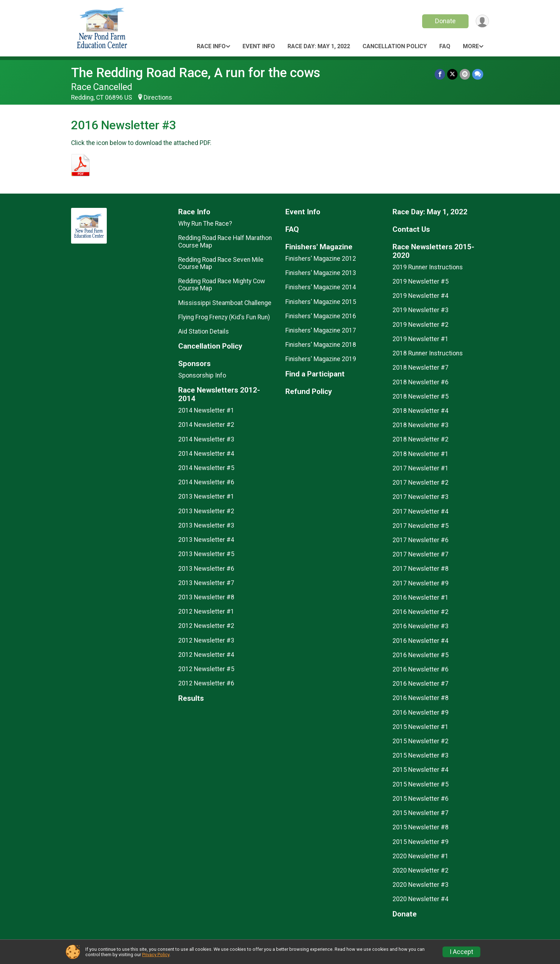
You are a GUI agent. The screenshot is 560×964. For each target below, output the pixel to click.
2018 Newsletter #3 (421, 425)
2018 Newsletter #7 (421, 368)
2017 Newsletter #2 (421, 483)
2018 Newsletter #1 (421, 454)
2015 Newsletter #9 (421, 842)
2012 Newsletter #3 (206, 640)
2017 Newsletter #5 (421, 526)
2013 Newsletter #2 (206, 511)
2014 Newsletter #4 (206, 454)
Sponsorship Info (202, 375)
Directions (158, 98)
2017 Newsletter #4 (421, 511)
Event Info (259, 46)
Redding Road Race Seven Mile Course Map (221, 263)
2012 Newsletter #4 (206, 655)
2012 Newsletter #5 (206, 669)
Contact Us (411, 229)
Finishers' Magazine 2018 (321, 345)
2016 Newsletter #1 (421, 598)
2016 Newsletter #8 (421, 698)
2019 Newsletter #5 (421, 281)
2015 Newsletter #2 (421, 741)
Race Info (211, 46)
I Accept (461, 952)
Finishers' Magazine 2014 (321, 287)
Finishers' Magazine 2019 (321, 359)
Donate (445, 21)
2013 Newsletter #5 (206, 554)
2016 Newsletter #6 (421, 669)
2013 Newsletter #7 (206, 583)
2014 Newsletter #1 (206, 410)
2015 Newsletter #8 (421, 827)
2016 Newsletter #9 (421, 713)
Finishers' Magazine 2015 (321, 302)
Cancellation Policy (395, 46)
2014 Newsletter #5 (206, 468)
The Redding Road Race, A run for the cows (196, 73)
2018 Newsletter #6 (421, 382)
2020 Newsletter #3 (421, 885)
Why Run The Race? (205, 224)
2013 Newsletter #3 (206, 525)
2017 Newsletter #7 (421, 554)
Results (191, 698)
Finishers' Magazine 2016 (321, 316)
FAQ (445, 46)
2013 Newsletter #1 (206, 496)
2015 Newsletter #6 (421, 799)
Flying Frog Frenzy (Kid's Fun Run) (224, 317)
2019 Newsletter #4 (421, 296)
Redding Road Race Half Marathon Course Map (225, 241)
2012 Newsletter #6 (206, 683)
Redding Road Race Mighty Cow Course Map (222, 285)
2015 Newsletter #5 (421, 784)
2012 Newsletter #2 (206, 626)
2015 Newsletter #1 (421, 727)
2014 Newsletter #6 (206, 482)
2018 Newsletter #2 (421, 439)
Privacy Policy (156, 955)
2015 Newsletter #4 (421, 770)
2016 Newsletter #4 (421, 641)
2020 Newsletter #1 (421, 856)
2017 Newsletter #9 (421, 583)
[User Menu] (482, 21)
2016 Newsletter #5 (421, 655)
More (471, 46)
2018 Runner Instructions (428, 353)
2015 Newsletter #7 (421, 813)
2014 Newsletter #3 (206, 439)
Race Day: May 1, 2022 (319, 46)
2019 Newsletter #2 (421, 325)
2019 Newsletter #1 (421, 339)
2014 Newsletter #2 (206, 425)
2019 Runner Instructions (428, 267)
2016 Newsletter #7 (421, 684)
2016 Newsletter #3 (421, 626)
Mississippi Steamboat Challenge (225, 303)
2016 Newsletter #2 (421, 612)
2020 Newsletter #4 (421, 899)
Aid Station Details (204, 331)
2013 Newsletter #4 (206, 540)
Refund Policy (309, 392)
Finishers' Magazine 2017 (321, 330)
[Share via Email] (465, 74)
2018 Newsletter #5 (421, 396)
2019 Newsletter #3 (421, 310)
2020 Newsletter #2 (421, 870)
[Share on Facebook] (440, 74)
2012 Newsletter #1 (206, 611)
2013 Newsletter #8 (206, 597)
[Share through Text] (478, 74)
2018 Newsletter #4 (421, 411)
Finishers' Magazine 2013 (321, 273)
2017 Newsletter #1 (421, 468)
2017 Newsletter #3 (421, 497)
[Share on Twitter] (452, 74)
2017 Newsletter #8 (421, 569)
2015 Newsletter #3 (421, 755)
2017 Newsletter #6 (421, 540)
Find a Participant (315, 374)
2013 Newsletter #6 (206, 569)
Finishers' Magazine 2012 (321, 259)
